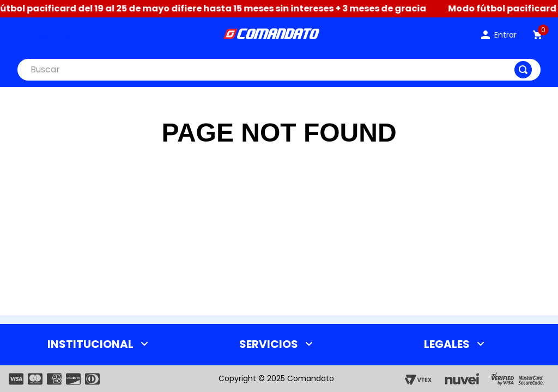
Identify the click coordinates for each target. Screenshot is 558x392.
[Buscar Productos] (523, 70)
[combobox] (279, 70)
